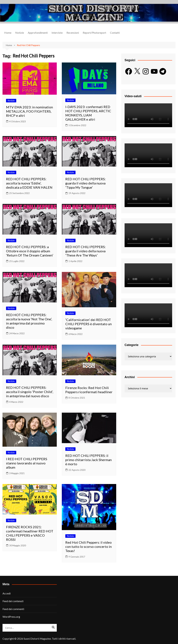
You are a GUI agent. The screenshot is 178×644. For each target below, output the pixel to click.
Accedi (7, 593)
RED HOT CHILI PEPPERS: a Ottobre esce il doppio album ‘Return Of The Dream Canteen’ (30, 251)
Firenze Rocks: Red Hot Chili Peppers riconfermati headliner (89, 390)
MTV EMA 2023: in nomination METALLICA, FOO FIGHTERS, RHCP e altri (29, 111)
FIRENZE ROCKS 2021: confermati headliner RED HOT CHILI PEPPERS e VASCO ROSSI (30, 533)
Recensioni (73, 33)
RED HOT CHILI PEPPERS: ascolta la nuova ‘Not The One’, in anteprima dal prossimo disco (29, 321)
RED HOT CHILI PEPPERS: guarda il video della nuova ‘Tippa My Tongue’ (85, 183)
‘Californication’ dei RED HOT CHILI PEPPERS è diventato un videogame (88, 324)
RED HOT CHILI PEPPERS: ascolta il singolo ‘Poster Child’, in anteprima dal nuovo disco (30, 392)
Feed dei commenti (13, 609)
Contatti (115, 33)
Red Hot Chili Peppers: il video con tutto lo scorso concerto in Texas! (88, 546)
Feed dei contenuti (13, 601)
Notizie (20, 33)
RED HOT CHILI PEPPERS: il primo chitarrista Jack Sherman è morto (88, 460)
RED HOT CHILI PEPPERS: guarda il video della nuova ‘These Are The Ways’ (85, 251)
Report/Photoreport (94, 33)
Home (8, 33)
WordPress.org (11, 617)
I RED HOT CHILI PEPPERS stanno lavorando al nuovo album (27, 463)
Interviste (57, 33)
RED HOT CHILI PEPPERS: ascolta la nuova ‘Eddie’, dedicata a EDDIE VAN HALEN (29, 183)
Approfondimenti (38, 33)
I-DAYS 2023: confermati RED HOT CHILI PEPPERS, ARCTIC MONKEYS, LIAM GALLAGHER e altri (88, 113)
